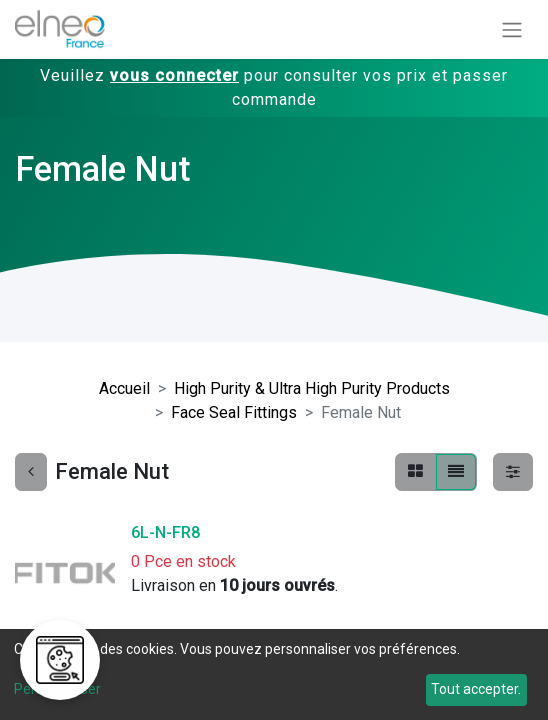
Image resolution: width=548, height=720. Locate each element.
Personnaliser (57, 689)
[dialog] (274, 674)
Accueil (124, 388)
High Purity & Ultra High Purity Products (312, 388)
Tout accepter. (476, 689)
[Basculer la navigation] (512, 29)
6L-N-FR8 (165, 532)
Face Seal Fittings (234, 412)
